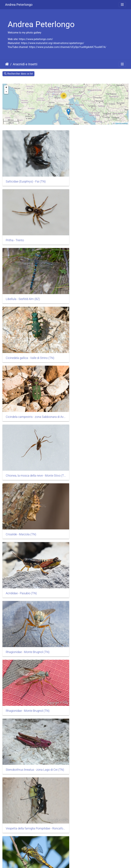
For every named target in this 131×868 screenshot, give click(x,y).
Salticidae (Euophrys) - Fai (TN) (26, 177)
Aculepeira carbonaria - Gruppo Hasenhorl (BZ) (98, 777)
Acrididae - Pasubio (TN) (87, 341)
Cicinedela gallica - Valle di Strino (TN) (96, 232)
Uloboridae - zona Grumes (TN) (91, 723)
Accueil (7, 64)
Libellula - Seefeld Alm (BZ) (23, 232)
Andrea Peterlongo (19, 5)
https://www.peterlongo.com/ (36, 39)
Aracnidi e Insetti (25, 64)
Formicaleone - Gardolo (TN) (24, 723)
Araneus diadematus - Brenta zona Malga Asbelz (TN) (33, 559)
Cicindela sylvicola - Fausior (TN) (27, 613)
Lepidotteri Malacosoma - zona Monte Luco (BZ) (33, 668)
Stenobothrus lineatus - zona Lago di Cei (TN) (33, 450)
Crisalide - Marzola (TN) (21, 341)
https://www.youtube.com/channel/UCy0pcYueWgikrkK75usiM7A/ (68, 47)
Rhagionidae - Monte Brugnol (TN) (28, 395)
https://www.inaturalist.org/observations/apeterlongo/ (53, 43)
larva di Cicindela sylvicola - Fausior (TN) (97, 559)
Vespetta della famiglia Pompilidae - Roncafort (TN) (98, 450)
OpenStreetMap (121, 123)
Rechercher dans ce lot (18, 74)
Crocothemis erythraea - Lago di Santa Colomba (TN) (98, 504)
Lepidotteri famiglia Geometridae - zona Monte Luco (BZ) (98, 614)
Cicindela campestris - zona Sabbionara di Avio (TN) (33, 286)
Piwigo (23, 861)
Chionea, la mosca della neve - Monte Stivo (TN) (98, 286)
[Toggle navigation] (122, 5)
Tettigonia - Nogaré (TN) (87, 668)
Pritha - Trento (80, 177)
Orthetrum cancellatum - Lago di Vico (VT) (33, 504)
